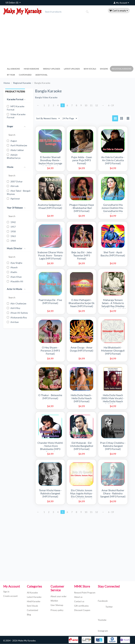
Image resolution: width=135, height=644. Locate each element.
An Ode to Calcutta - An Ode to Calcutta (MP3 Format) (113, 160)
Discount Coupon (82, 610)
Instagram (103, 628)
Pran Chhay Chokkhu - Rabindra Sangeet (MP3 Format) (113, 446)
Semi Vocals (90, 69)
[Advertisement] (67, 39)
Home (7, 83)
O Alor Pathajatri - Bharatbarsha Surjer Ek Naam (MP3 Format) (82, 303)
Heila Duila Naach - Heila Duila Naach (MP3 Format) (82, 398)
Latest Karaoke (34, 597)
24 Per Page (71, 119)
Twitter (105, 607)
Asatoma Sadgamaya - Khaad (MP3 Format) (50, 206)
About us (78, 597)
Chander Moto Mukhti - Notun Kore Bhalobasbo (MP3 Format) (50, 447)
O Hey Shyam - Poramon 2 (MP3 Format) (50, 351)
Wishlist (54, 601)
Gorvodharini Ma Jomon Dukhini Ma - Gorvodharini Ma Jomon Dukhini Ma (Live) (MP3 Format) (113, 211)
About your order (59, 597)
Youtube (102, 617)
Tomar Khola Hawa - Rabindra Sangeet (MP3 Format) (50, 493)
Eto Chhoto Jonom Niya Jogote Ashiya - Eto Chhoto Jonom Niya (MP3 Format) (82, 495)
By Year (11, 75)
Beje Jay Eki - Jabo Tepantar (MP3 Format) (82, 255)
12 (98, 105)
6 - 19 (113, 105)
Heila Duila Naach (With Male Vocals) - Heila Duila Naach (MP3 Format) (113, 400)
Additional (41, 75)
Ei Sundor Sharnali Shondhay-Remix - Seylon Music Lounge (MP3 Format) (50, 162)
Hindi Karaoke (31, 69)
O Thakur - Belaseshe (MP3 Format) (50, 397)
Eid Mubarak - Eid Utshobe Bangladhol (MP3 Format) (82, 446)
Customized (25, 75)
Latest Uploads (72, 69)
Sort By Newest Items (48, 119)
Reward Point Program (85, 593)
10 (87, 105)
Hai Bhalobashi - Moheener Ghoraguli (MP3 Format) (113, 351)
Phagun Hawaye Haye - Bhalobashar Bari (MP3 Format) (82, 208)
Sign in (6, 592)
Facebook (103, 598)
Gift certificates (81, 606)
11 (93, 105)
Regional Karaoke (122, 69)
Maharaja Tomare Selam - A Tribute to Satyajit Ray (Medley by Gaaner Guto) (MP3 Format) (113, 306)
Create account (10, 596)
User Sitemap (57, 605)
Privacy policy (57, 610)
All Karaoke (13, 69)
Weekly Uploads (52, 69)
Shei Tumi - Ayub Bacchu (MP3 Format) (113, 254)
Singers (104, 69)
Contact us (79, 602)
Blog (29, 615)
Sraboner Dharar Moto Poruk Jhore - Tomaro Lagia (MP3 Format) (50, 255)
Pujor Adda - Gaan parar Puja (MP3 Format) (82, 160)
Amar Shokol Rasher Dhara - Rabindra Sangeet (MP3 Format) (113, 493)
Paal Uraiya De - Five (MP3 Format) (50, 302)
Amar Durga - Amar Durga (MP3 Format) (82, 349)
